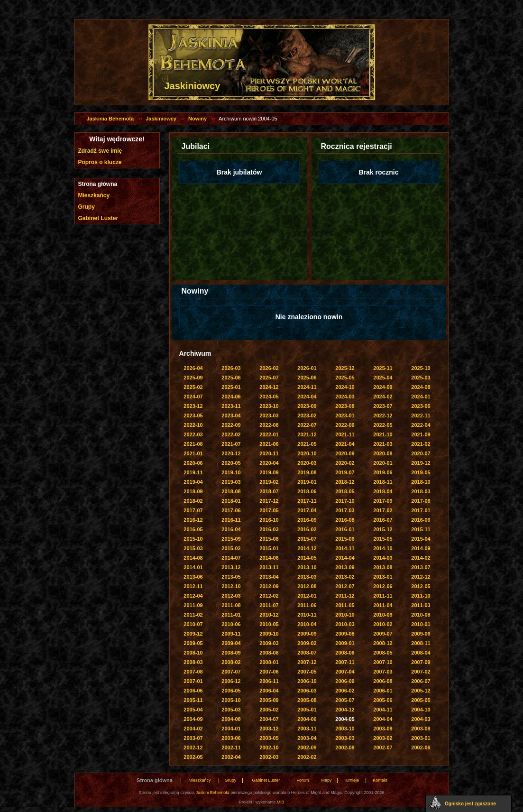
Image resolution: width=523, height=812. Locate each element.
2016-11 (231, 520)
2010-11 (307, 615)
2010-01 (421, 624)
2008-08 (269, 653)
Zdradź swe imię (100, 151)
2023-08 (345, 406)
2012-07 (345, 586)
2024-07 (193, 397)
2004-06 (307, 719)
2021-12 (307, 434)
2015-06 (345, 539)
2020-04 (269, 463)
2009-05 (193, 643)
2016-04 (231, 529)
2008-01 (269, 662)
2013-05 (231, 577)
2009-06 (421, 634)
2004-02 (193, 729)
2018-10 (421, 482)
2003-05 (269, 738)
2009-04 (231, 643)
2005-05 (421, 700)
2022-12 (383, 415)
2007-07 (231, 672)
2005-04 (193, 710)
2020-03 (307, 463)
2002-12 (193, 747)
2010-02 (383, 624)
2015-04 (421, 539)
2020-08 (383, 453)
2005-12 (421, 691)
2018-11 (383, 482)
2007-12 (307, 662)
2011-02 (193, 615)
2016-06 (421, 520)
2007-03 (383, 672)
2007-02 (421, 672)
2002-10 (269, 747)
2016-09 (307, 520)
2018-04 (383, 491)
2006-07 (421, 681)
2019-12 (421, 463)
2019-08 (307, 472)
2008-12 (383, 643)
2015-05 (383, 539)
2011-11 (383, 596)
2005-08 (307, 700)
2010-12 (269, 615)
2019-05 (421, 472)
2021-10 (383, 434)
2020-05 (231, 463)
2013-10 (307, 567)
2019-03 (231, 482)
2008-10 (193, 653)
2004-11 (383, 710)
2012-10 (231, 586)
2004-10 (421, 710)
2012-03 (231, 596)
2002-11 (231, 747)
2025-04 (383, 378)
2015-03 (193, 548)
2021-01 (193, 453)
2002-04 (231, 757)
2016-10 (269, 520)
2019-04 (193, 482)
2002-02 (307, 757)
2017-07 (193, 510)
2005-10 (231, 700)
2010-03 (345, 624)
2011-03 (421, 605)
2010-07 (193, 624)
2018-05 (345, 491)
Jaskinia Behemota (110, 119)
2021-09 (421, 434)
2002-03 (269, 757)
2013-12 (231, 567)
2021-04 (345, 444)
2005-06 (383, 700)
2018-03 (421, 491)
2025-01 (231, 387)
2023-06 (421, 406)
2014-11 (345, 548)
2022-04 (421, 425)
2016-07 (383, 520)
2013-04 (269, 577)
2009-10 (269, 634)
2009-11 (231, 634)
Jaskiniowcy (161, 119)
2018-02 (193, 501)
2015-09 (231, 539)
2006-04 (269, 691)
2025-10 (421, 368)
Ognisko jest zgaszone (470, 804)
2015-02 (231, 548)
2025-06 (307, 378)
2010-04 (307, 624)
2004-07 (269, 719)
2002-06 (421, 747)
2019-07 (345, 472)
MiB (281, 802)
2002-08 (345, 747)
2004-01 (231, 729)
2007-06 (269, 672)
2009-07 (383, 634)
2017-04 (307, 510)
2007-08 (193, 672)
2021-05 (307, 444)
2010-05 (269, 624)
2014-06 (269, 558)
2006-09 (345, 681)
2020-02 (345, 463)
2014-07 (231, 558)
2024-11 (307, 387)
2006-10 (307, 681)
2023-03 (269, 415)
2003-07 (193, 738)
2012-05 (421, 586)
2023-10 (269, 406)
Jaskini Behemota (213, 793)
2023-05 (193, 415)
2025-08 (231, 378)
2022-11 (421, 415)
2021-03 (383, 444)
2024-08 (421, 387)
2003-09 (383, 729)
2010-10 (345, 615)
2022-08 (269, 425)
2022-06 (345, 425)
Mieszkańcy (94, 195)
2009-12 (193, 634)
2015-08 (269, 539)
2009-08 (345, 634)
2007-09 (421, 662)
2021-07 (231, 444)
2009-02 (307, 643)
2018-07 (269, 491)
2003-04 (307, 738)
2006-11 (269, 681)
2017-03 (345, 510)
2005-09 (269, 700)
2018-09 (193, 491)
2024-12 (269, 387)
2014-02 (421, 558)
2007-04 (345, 672)
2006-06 (193, 691)
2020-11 (269, 453)
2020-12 (231, 453)
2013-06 (193, 577)
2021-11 (345, 434)
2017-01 (421, 510)
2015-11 (421, 529)
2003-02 (383, 738)
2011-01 (231, 615)
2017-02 (383, 510)
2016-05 (193, 529)
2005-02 (269, 710)
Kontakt (380, 780)
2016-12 (193, 520)
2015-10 (193, 539)
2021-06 (269, 444)
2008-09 (231, 653)
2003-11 (307, 729)
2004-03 (421, 719)
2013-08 (383, 567)
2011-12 (345, 596)
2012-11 (193, 586)
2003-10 (345, 729)
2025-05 (345, 378)
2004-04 (383, 719)
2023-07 (383, 406)
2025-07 (269, 378)
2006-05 (231, 691)
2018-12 (345, 482)
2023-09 (307, 406)
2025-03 (421, 378)
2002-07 (383, 747)
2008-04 (421, 653)
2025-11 (383, 368)
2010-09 (383, 615)
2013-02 (345, 577)
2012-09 (269, 586)
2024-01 (421, 397)
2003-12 (269, 729)
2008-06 (345, 653)
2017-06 (231, 510)
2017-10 (345, 501)
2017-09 (383, 501)
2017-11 (307, 501)
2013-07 (421, 567)
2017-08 (421, 501)
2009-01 (345, 643)
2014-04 (345, 558)
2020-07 (421, 453)
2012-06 (383, 586)
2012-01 (307, 596)
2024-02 (383, 397)
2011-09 (193, 605)
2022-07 (307, 425)
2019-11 (193, 472)
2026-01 (307, 368)
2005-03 (231, 710)
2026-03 (231, 368)
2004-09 (193, 719)
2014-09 (421, 548)
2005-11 (193, 700)
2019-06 (383, 472)
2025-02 (193, 387)
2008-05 (383, 653)
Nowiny (197, 119)
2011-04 (383, 605)
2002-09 (307, 747)
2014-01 (193, 567)
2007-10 (383, 662)
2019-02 (269, 482)
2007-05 (307, 672)
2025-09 (193, 378)
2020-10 (307, 453)
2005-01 (307, 710)
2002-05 (193, 757)
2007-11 (345, 662)
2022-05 (383, 425)
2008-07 (307, 653)
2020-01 (383, 463)
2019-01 (307, 482)
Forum (303, 780)
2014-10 (383, 548)
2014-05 (307, 558)
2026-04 (193, 368)
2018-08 (231, 491)
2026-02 (269, 368)
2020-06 (193, 463)
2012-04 (193, 596)
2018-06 (307, 491)
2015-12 (383, 529)
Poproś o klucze (100, 162)
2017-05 (269, 510)
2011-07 (269, 605)
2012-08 (307, 586)
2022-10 (193, 425)
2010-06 (231, 624)
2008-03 (193, 662)
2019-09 (269, 472)
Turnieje (351, 780)
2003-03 (345, 738)
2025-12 (345, 368)
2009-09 (307, 634)
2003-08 (421, 729)
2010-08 (421, 615)
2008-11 (421, 643)
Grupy (87, 207)
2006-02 (345, 691)
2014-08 (193, 558)
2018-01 (231, 501)
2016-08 (345, 520)
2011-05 (345, 605)
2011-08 (231, 605)
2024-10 (345, 387)
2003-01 (421, 738)
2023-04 (231, 415)
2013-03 (307, 577)
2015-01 (269, 548)
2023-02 (307, 415)
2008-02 (231, 662)
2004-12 (345, 710)
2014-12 (307, 548)
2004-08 (231, 719)
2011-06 (307, 605)
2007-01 (193, 681)
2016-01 (345, 529)
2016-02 (307, 529)
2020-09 (345, 453)
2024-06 (231, 397)
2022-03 (193, 434)
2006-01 (383, 691)
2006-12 (231, 681)
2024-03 (345, 397)
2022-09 (231, 425)
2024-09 (383, 387)
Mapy (326, 780)
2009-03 (269, 643)
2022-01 (269, 434)
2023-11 (231, 406)
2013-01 (383, 577)
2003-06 (231, 738)
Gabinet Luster (98, 218)
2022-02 (231, 434)
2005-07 (345, 700)
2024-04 (307, 397)
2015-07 (307, 539)
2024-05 (269, 397)
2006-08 (383, 681)
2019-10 (231, 472)
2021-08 (193, 444)
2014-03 (383, 558)
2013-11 (269, 567)
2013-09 (345, 567)
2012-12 (421, 577)
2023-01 (345, 415)
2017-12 (269, 501)
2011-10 (421, 596)
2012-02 (269, 596)
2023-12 (193, 406)
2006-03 (307, 691)
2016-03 (269, 529)
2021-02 (421, 444)
